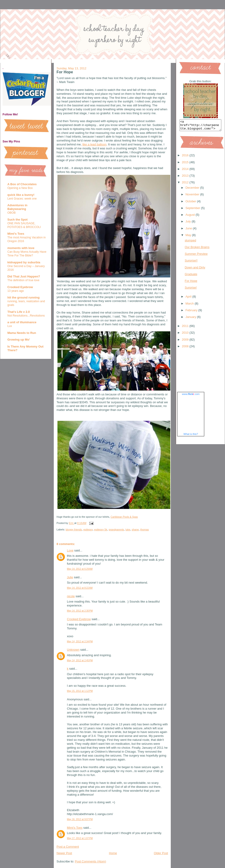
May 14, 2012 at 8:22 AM (80, 588)
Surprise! (191, 290)
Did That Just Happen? (24, 276)
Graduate (191, 276)
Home (113, 853)
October (191, 203)
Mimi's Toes (16, 234)
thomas (145, 529)
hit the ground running (23, 297)
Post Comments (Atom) (91, 861)
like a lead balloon (94, 144)
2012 (186, 184)
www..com (191, 396)
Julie (70, 577)
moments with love (21, 248)
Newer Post (64, 853)
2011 (186, 328)
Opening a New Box (20, 188)
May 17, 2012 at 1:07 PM (80, 838)
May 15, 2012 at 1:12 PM (80, 691)
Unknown (73, 650)
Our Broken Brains (197, 249)
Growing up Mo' (19, 340)
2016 (186, 157)
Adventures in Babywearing (17, 207)
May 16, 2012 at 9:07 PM (80, 819)
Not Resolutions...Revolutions (26, 316)
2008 (186, 348)
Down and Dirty (195, 269)
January (191, 319)
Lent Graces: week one (22, 199)
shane (135, 529)
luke (128, 529)
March (190, 306)
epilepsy (88, 529)
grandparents (116, 529)
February (192, 312)
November (193, 196)
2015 (186, 164)
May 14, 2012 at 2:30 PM (80, 611)
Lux (10, 326)
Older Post (161, 853)
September (193, 210)
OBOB (12, 213)
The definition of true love (23, 280)
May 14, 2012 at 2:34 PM (80, 642)
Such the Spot (17, 220)
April (189, 299)
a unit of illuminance (22, 322)
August (191, 217)
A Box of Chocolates (22, 184)
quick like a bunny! (21, 195)
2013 (186, 178)
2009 (186, 342)
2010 (186, 335)
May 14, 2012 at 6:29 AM (80, 569)
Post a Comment (68, 847)
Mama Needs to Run (22, 333)
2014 (186, 171)
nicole (71, 596)
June (189, 230)
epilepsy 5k (101, 529)
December (193, 190)
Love (70, 550)
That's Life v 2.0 (19, 312)
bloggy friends (74, 529)
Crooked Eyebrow (20, 287)
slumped (190, 242)
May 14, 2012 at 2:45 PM (80, 660)
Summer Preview (196, 256)
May (189, 237)
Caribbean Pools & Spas (124, 517)
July (189, 223)
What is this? (191, 436)
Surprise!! (191, 263)
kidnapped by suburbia (24, 262)
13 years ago (16, 291)
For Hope (191, 283)
